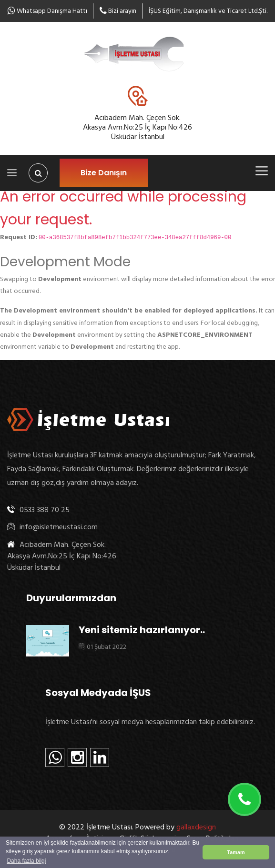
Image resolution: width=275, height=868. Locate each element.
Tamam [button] (236, 852)
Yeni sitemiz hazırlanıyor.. (142, 630)
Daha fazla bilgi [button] (26, 861)
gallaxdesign (196, 827)
